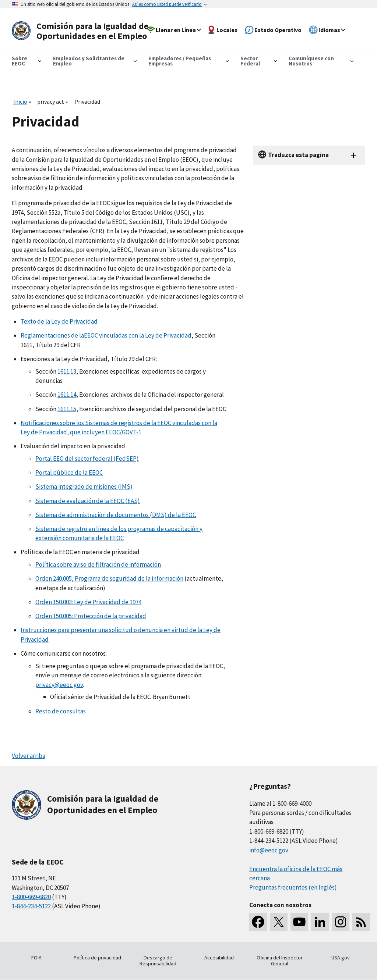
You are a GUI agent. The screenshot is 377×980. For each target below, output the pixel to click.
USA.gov (341, 958)
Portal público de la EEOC (69, 473)
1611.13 (67, 371)
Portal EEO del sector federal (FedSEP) (87, 459)
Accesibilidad (219, 958)
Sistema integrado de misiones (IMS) (84, 487)
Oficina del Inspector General (280, 961)
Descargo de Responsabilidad (158, 961)
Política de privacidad (97, 958)
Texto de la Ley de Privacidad (59, 321)
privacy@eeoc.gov (59, 685)
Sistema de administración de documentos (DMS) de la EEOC (116, 515)
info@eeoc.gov (269, 850)
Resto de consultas (61, 711)
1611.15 (67, 409)
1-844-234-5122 (31, 906)
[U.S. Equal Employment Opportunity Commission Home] (82, 31)
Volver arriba (29, 756)
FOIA (36, 958)
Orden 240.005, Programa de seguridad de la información (109, 578)
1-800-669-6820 (31, 897)
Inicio (20, 101)
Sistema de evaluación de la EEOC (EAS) (88, 501)
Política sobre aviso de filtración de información (98, 564)
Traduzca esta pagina (298, 155)
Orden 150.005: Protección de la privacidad (91, 616)
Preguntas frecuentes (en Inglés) (293, 887)
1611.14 (67, 395)
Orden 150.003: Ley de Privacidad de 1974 (88, 602)
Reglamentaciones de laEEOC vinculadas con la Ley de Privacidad (106, 335)
